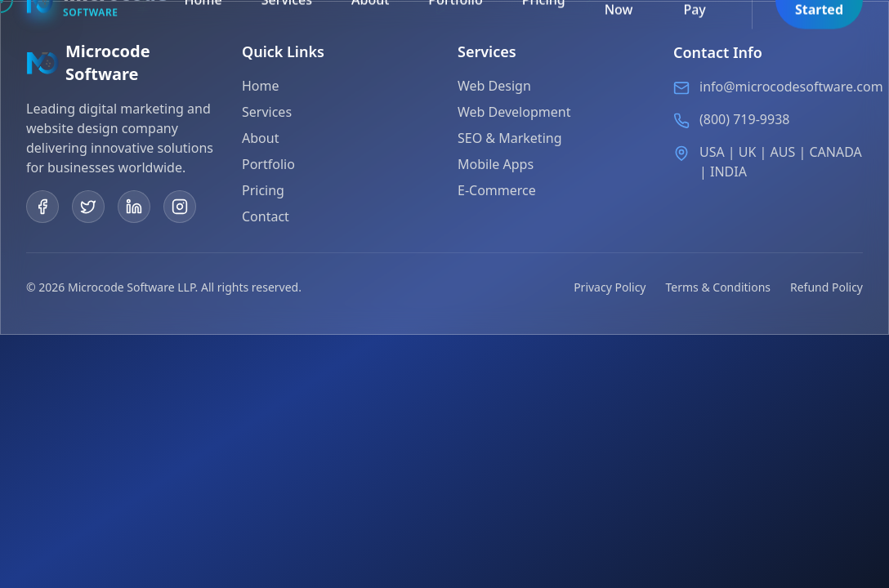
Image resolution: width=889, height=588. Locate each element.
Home (261, 86)
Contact (266, 216)
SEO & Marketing (510, 140)
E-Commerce (497, 192)
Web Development (514, 114)
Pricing (263, 190)
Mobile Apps (496, 166)
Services (267, 112)
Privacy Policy (610, 287)
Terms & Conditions (719, 287)
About (260, 138)
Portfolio (268, 164)
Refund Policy (826, 287)
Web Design (494, 87)
